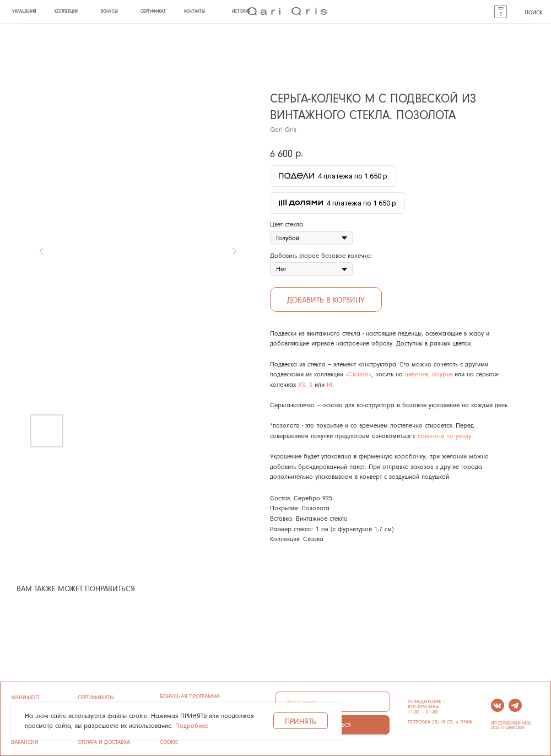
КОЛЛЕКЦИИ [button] (66, 11)
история (241, 11)
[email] (332, 701)
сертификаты (96, 697)
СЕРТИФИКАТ (153, 11)
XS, (302, 384)
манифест (25, 697)
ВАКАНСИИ (25, 742)
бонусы (109, 11)
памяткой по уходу (444, 436)
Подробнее (192, 725)
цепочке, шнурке (429, 374)
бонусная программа (190, 696)
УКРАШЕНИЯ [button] (24, 11)
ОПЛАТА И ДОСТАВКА (104, 742)
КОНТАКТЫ (195, 11)
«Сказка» (358, 374)
